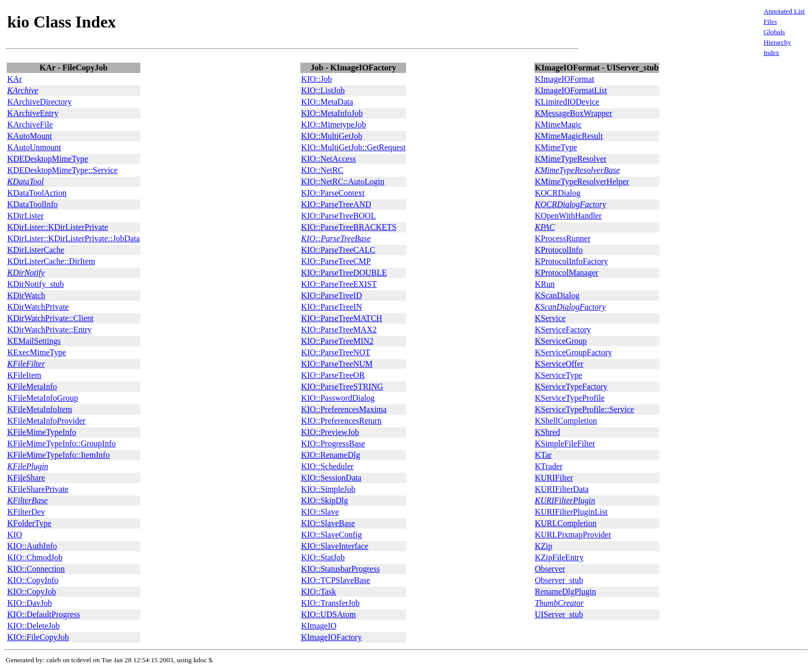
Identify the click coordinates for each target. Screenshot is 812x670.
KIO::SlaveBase (328, 523)
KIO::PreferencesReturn (341, 421)
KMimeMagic (559, 125)
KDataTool (26, 181)
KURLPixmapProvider (573, 535)
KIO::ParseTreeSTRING (342, 387)
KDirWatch (26, 295)
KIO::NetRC (322, 170)
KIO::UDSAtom (328, 614)
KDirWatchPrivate (38, 307)
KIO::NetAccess (328, 159)
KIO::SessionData (331, 478)
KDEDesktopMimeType (48, 159)
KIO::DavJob (30, 603)
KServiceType (559, 375)
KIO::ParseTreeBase (336, 238)
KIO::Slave (320, 512)
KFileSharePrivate (38, 489)
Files (770, 21)
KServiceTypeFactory (571, 387)
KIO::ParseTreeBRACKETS (349, 227)
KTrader (549, 466)
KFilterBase (27, 500)
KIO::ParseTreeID (331, 295)
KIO (15, 535)
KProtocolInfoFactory (571, 261)
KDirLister (25, 216)
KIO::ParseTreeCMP (336, 261)
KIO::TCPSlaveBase (335, 580)
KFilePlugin (28, 466)
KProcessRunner (563, 238)
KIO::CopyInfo (33, 580)
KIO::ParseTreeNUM (337, 364)
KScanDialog (557, 295)
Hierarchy (777, 42)
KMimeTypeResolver (571, 159)
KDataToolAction (37, 193)
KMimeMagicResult (569, 136)
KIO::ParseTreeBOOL (338, 216)
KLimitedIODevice (567, 102)
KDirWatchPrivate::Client (50, 318)
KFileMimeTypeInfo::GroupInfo (62, 443)
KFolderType (29, 523)
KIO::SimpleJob (328, 489)
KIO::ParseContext (333, 193)
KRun (545, 284)
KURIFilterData (562, 489)
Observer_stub (559, 580)
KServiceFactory (563, 330)
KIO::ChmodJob (35, 557)
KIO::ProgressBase (333, 443)
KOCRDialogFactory (571, 204)
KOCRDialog (558, 193)
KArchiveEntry (33, 113)
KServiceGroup (561, 341)
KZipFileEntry (559, 557)
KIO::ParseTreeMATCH (342, 318)
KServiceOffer (559, 364)
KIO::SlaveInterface (335, 546)
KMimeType (556, 147)
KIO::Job (316, 79)
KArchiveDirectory (39, 102)
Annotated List (784, 11)
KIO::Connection (36, 569)
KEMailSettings (34, 341)
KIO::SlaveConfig (331, 535)
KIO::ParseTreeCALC (338, 250)
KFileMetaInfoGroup (43, 398)
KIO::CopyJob (32, 592)
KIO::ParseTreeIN (331, 307)
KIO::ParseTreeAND (336, 204)
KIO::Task (318, 592)
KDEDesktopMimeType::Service (62, 170)
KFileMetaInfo (32, 387)
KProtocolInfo (559, 250)
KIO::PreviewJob (330, 432)
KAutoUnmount (34, 147)
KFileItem (24, 375)
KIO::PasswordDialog (338, 398)
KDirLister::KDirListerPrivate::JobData (74, 238)
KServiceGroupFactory (574, 352)
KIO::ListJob (323, 90)
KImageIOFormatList (571, 90)
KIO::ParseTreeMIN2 (337, 341)
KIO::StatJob (323, 557)
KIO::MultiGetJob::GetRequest (353, 147)
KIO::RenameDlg (330, 455)
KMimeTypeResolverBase (577, 170)
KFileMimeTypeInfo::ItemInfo (59, 455)
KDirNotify (26, 273)
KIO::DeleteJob (33, 626)
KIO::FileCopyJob (38, 637)
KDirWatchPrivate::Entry (49, 330)
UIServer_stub (559, 614)
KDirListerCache (36, 250)
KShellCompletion (566, 421)
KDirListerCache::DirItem (51, 261)
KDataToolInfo (33, 204)
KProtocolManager (567, 273)
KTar (543, 455)
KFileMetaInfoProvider (46, 421)
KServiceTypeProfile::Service (585, 409)
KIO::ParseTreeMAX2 (339, 330)
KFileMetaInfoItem (40, 409)
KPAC (545, 227)
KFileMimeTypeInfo (42, 432)
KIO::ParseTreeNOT (336, 352)
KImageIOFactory (331, 637)
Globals (774, 32)
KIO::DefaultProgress (44, 614)
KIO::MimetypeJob (333, 125)
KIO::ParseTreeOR (333, 375)
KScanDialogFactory (570, 307)
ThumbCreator (560, 603)
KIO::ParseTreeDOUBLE (344, 273)
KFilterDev (26, 512)
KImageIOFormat (565, 79)
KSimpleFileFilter (565, 443)
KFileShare (26, 478)
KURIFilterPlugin (565, 500)
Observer (550, 569)
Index (771, 53)
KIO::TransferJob (330, 603)
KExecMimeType (37, 352)
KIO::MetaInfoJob (332, 113)
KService (550, 318)
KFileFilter (26, 364)
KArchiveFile (30, 125)
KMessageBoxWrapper (574, 113)
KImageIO (318, 626)
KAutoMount (30, 136)
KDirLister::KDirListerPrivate (58, 227)
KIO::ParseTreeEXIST (339, 284)
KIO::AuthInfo (32, 546)
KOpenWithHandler (568, 216)
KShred (548, 432)
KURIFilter (554, 478)
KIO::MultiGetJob (331, 136)
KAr (15, 79)
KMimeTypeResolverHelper (582, 181)
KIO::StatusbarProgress (340, 569)
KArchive (23, 90)
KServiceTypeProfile (570, 398)
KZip (544, 546)
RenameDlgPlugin (565, 592)
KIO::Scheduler (327, 466)
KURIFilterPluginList (571, 512)
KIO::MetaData (327, 102)
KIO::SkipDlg (324, 500)
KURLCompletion (566, 523)
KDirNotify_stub (35, 284)
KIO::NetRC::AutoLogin (343, 181)
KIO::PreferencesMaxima (344, 409)
